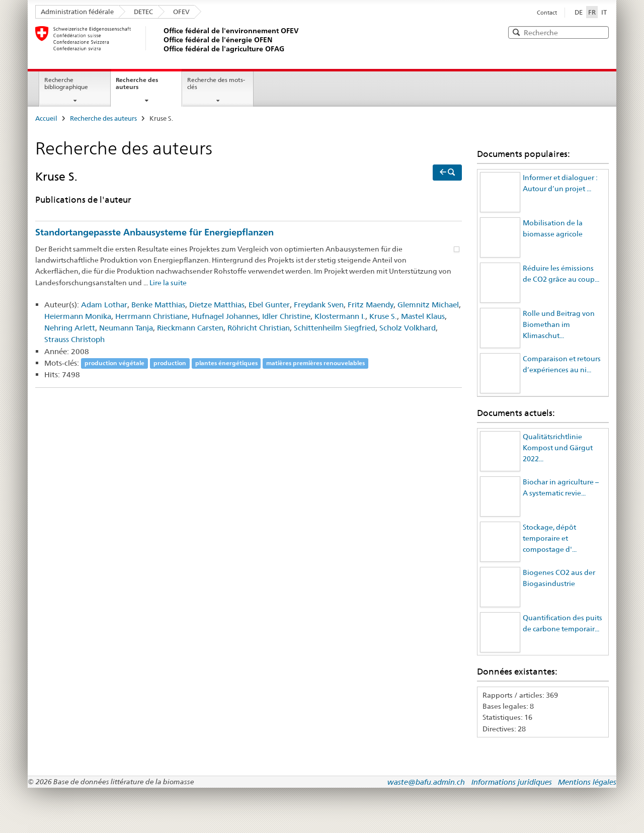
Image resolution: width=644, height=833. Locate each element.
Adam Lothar (104, 305)
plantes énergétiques (226, 363)
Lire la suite (168, 283)
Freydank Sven (319, 305)
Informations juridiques (512, 782)
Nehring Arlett (70, 328)
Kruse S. (383, 316)
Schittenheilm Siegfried (335, 328)
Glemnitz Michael (428, 305)
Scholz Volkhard (408, 328)
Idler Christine (286, 316)
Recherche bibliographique (66, 84)
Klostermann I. (340, 316)
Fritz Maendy (371, 305)
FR (593, 12)
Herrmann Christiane (151, 316)
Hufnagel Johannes (225, 316)
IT (604, 12)
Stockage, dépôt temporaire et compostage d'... (550, 538)
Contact (547, 13)
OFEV (181, 12)
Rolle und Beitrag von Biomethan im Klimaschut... (559, 325)
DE (579, 12)
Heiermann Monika (78, 316)
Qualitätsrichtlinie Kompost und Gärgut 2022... (558, 448)
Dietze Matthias (217, 305)
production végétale (114, 363)
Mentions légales (587, 782)
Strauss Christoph (74, 339)
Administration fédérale (77, 12)
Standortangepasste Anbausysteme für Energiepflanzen (154, 232)
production (170, 363)
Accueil (46, 118)
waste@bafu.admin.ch (426, 782)
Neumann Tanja (126, 328)
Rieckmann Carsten (190, 328)
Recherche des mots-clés (216, 84)
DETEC (143, 12)
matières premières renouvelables (315, 363)
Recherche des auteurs (137, 84)
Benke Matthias (158, 305)
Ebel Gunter (269, 305)
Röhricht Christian (259, 328)
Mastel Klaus (423, 316)
